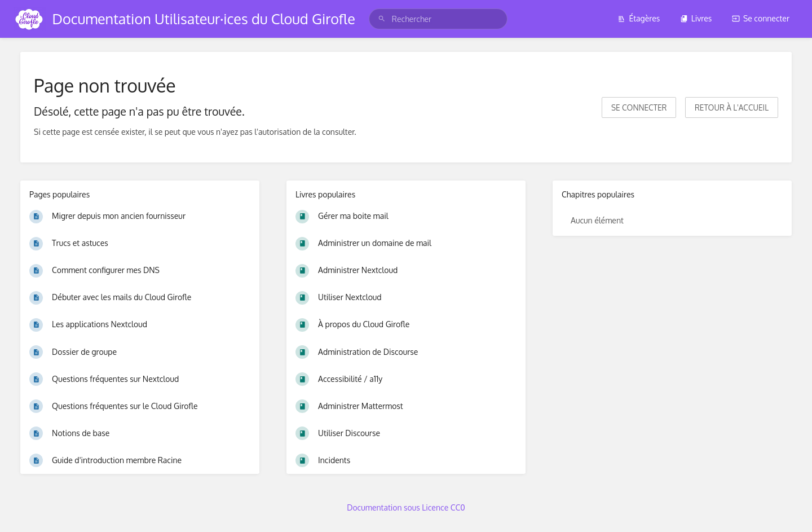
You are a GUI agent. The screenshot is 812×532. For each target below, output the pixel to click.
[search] (438, 19)
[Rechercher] (382, 19)
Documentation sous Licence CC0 (406, 507)
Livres (696, 18)
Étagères (639, 18)
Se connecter (761, 18)
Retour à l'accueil (732, 107)
